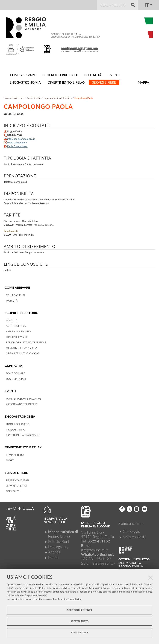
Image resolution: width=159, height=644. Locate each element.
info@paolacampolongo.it (21, 138)
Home (7, 97)
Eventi (10, 390)
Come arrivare (17, 287)
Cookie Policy (74, 599)
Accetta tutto (80, 621)
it (147, 5)
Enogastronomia (20, 415)
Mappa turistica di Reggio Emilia (63, 532)
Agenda (54, 550)
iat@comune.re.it (94, 548)
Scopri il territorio (21, 312)
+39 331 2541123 (96, 557)
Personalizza (79, 633)
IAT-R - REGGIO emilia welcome (95, 523)
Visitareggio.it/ (134, 535)
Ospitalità (13, 364)
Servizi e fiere (16, 471)
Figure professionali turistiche (58, 97)
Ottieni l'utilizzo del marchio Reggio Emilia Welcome (134, 563)
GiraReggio (131, 529)
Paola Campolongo (17, 142)
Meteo (53, 555)
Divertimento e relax (23, 445)
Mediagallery (58, 545)
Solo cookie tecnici (79, 610)
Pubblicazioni (58, 539)
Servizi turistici (34, 97)
